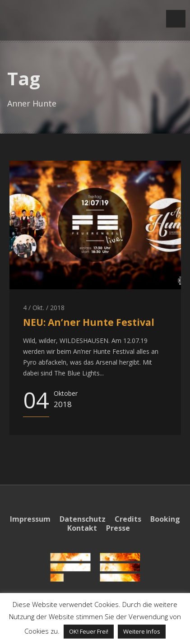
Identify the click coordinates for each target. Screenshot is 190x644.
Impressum (30, 519)
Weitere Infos (142, 631)
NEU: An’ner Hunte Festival (89, 322)
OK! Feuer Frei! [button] (89, 631)
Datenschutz (83, 519)
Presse (118, 528)
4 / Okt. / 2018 (44, 308)
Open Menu (176, 19)
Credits (128, 519)
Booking (165, 519)
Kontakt (82, 528)
